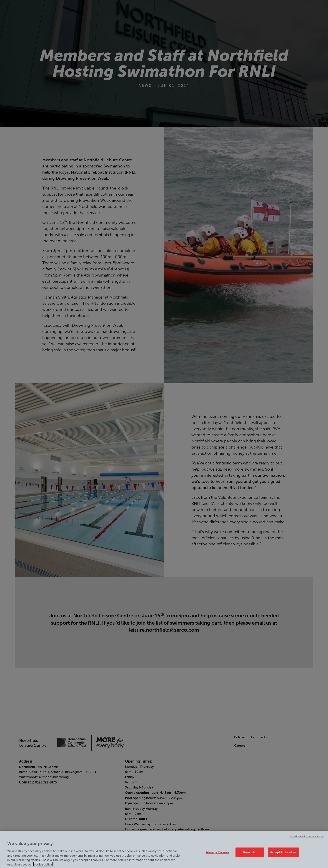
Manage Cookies (218, 854)
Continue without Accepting (307, 838)
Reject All (250, 854)
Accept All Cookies (283, 854)
